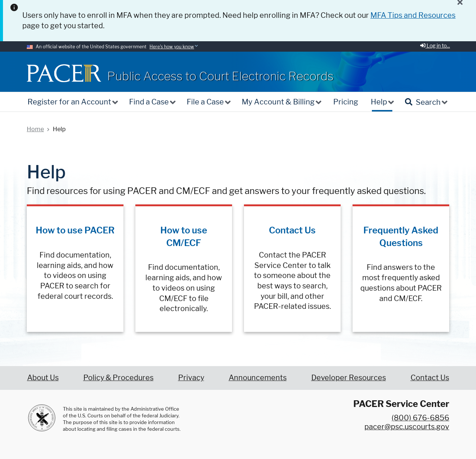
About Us (43, 378)
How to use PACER (75, 230)
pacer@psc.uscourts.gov (407, 427)
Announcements (258, 378)
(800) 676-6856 (420, 418)
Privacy (191, 378)
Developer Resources (349, 378)
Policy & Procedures (118, 378)
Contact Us (292, 230)
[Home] (64, 73)
